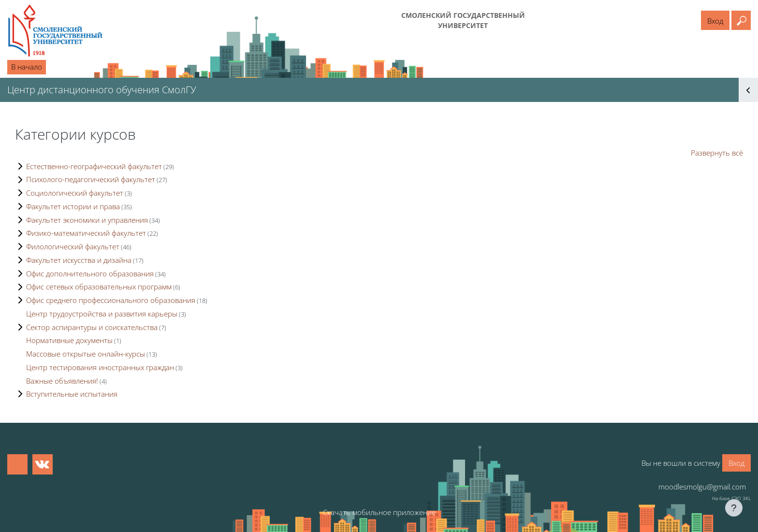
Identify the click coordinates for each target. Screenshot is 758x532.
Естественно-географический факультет (94, 166)
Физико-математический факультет (86, 233)
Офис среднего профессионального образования (111, 300)
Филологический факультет (73, 246)
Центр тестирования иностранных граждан (100, 367)
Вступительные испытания (72, 394)
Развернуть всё (717, 153)
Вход (715, 21)
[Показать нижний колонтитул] (734, 508)
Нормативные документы (69, 340)
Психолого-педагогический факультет (91, 179)
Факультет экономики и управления (87, 220)
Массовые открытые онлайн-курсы (86, 354)
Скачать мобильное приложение (379, 512)
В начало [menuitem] (27, 67)
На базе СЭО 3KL (731, 498)
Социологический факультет (75, 193)
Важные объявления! (62, 381)
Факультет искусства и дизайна (79, 260)
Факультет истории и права (73, 206)
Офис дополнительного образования (90, 273)
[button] (741, 20)
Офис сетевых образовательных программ (99, 287)
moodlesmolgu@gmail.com (702, 487)
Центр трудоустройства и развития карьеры (102, 314)
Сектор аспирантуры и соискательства (92, 327)
